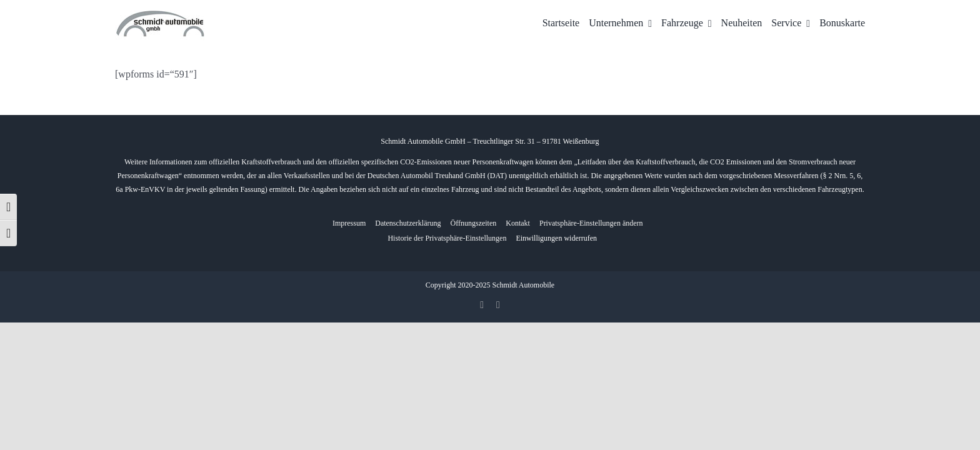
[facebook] (482, 305)
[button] (591, 224)
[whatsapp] (498, 305)
